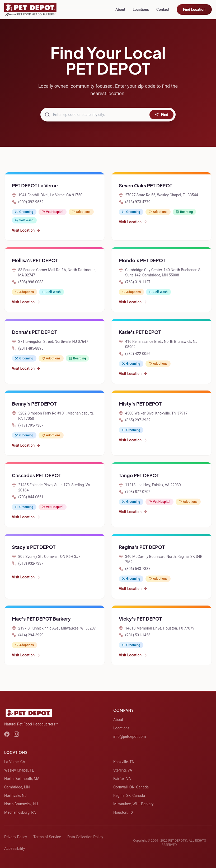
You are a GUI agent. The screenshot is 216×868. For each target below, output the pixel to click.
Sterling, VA (123, 770)
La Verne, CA (15, 762)
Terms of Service (47, 837)
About (120, 9)
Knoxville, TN (124, 762)
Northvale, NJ (15, 796)
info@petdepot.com (130, 737)
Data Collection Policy (85, 837)
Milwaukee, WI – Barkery (133, 804)
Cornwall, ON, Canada (131, 787)
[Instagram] (16, 734)
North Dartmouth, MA (22, 779)
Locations (141, 9)
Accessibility (15, 849)
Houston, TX (123, 812)
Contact (163, 9)
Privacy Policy (16, 837)
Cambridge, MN (17, 787)
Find (161, 115)
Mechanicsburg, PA (20, 812)
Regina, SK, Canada (129, 796)
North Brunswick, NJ (21, 804)
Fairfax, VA (122, 779)
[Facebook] (7, 734)
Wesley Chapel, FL (19, 770)
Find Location (194, 9)
